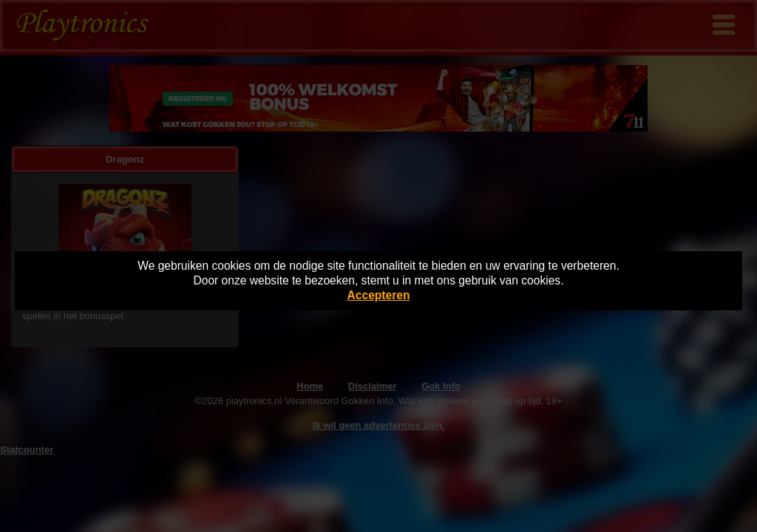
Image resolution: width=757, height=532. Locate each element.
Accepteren (379, 295)
